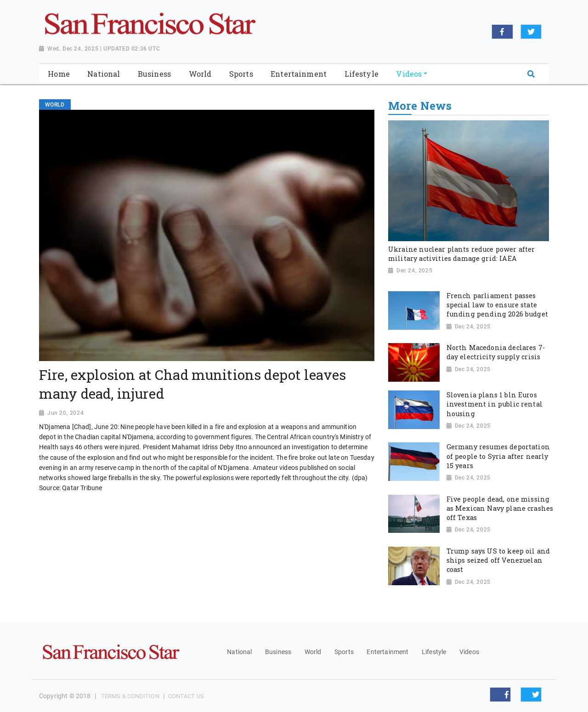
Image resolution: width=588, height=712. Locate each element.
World (313, 652)
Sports (344, 652)
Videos (469, 652)
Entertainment (387, 652)
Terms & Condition (130, 696)
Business (278, 652)
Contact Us (186, 696)
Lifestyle (434, 652)
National (239, 652)
